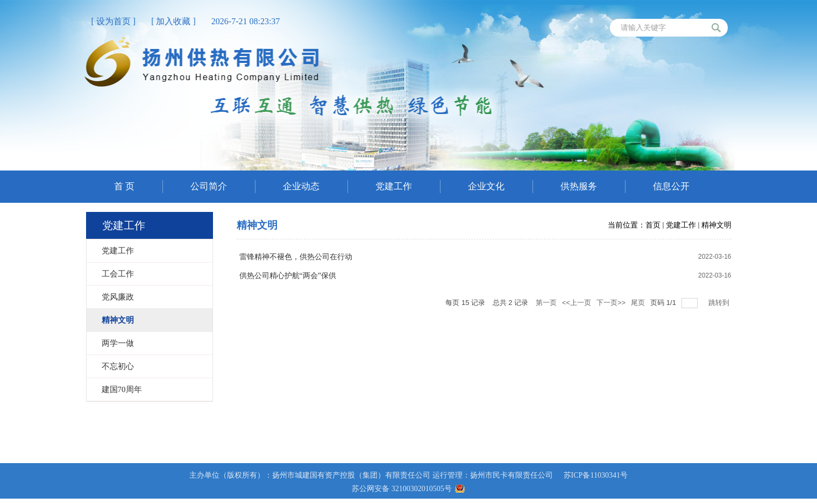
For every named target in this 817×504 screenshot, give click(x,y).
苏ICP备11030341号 (596, 475)
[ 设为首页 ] (114, 21)
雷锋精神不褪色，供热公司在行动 (296, 257)
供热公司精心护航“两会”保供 (288, 276)
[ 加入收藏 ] (173, 21)
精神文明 (716, 225)
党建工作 (681, 225)
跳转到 (720, 303)
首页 (653, 225)
